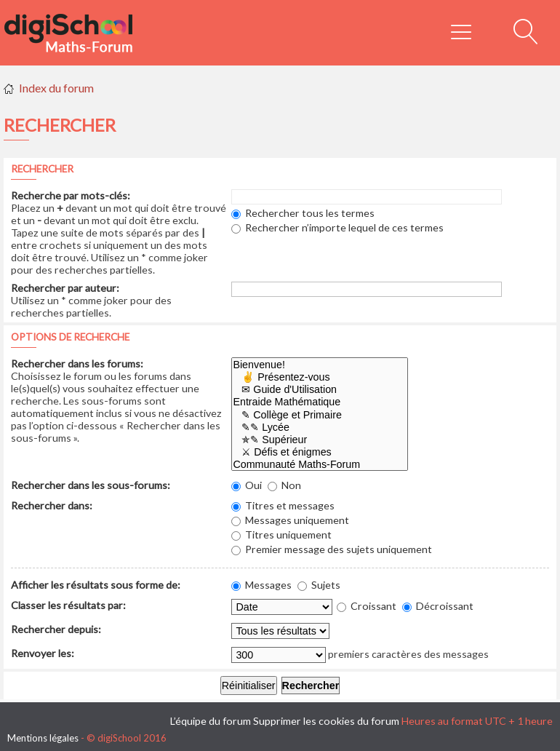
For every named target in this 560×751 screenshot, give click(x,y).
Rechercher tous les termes (303, 213)
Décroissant (438, 606)
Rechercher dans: (52, 505)
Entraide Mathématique (320, 402)
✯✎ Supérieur (320, 440)
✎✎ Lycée (320, 428)
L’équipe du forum (211, 721)
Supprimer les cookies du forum (326, 721)
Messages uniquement (290, 520)
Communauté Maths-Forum (320, 465)
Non (284, 485)
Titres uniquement (281, 535)
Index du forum (56, 88)
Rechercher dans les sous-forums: (91, 485)
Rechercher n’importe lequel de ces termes (337, 227)
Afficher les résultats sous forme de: (96, 585)
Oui (247, 485)
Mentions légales (43, 738)
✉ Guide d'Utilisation (320, 390)
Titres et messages (283, 505)
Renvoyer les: (43, 653)
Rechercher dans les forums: (77, 363)
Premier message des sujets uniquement (332, 549)
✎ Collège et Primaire (320, 415)
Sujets (319, 585)
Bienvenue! (320, 365)
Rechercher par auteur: (65, 288)
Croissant (367, 606)
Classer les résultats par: (68, 605)
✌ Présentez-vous (320, 377)
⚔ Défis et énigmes (320, 452)
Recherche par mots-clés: (71, 195)
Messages (261, 585)
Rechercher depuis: (56, 629)
